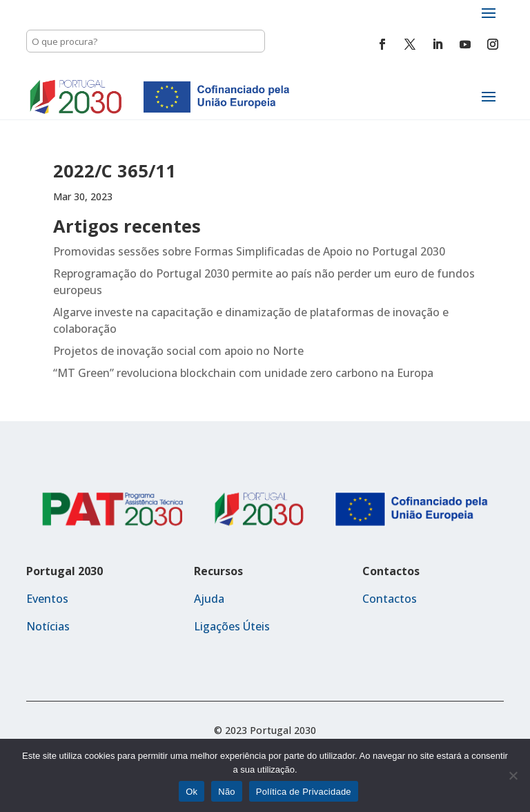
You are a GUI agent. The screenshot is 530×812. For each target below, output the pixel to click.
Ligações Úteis (232, 626)
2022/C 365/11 (115, 171)
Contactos (390, 599)
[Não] (513, 775)
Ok (192, 792)
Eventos (47, 599)
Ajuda (209, 599)
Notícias (48, 626)
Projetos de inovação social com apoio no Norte (178, 351)
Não (227, 792)
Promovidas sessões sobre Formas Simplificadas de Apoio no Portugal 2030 (249, 251)
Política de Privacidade (304, 792)
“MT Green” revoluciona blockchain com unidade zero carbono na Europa (243, 373)
